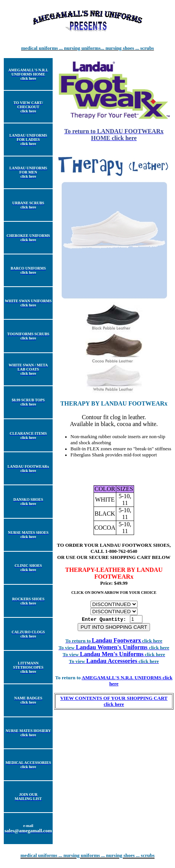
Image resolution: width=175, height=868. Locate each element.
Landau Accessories (123, 663)
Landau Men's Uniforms (123, 656)
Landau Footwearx (114, 642)
